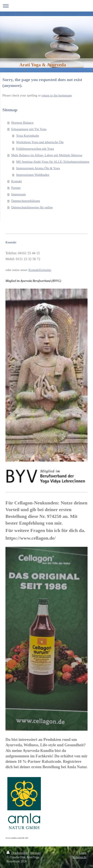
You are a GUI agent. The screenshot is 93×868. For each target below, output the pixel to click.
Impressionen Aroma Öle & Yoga (38, 168)
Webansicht (79, 857)
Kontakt (17, 181)
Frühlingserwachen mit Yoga (35, 149)
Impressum (19, 194)
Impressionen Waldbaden (33, 175)
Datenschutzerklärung (26, 201)
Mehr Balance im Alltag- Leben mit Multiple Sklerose (47, 155)
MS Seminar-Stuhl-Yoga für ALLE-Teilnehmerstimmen (53, 162)
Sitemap (35, 853)
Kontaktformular (40, 270)
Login (83, 853)
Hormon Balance (22, 123)
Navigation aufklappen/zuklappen (46, 6)
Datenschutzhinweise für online (32, 207)
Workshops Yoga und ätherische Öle (40, 142)
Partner (16, 188)
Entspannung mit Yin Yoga (29, 129)
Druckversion (18, 853)
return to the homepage (57, 95)
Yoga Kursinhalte (28, 136)
